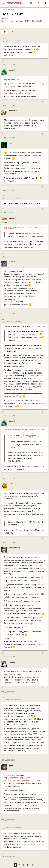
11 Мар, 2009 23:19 (8, 256)
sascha (22, 430)
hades (22, 21)
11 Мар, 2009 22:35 (8, 65)
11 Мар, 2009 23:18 (8, 213)
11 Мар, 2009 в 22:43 (26, 437)
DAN (11, 143)
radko (11, 484)
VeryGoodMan (15, 548)
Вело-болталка (9, 9)
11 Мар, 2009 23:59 (8, 657)
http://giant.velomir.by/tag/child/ (18, 93)
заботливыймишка (26, 227)
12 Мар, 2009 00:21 (8, 760)
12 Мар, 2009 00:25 (8, 820)
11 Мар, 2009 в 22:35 (37, 327)
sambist (12, 70)
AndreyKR (13, 111)
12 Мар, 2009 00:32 (8, 856)
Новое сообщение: (10, 21)
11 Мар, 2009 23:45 (8, 542)
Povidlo (12, 662)
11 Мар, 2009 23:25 (8, 478)
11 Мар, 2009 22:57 (8, 190)
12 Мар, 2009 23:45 (34, 21)
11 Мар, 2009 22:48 (8, 138)
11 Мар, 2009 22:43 (8, 105)
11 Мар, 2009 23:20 (8, 314)
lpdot (11, 766)
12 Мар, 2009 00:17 (8, 692)
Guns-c (12, 262)
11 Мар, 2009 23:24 (8, 416)
